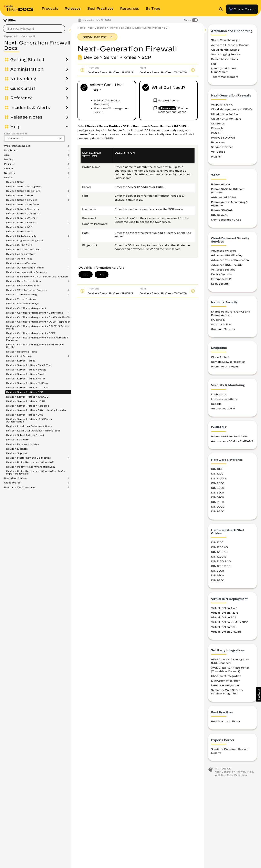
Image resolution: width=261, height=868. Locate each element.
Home (81, 28)
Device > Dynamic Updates (22, 444)
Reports (216, 404)
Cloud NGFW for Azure (226, 119)
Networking (23, 79)
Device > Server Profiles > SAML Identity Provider (36, 410)
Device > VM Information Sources (26, 290)
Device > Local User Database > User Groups (33, 431)
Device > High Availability (21, 236)
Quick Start (23, 88)
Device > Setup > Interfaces (23, 204)
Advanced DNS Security (227, 265)
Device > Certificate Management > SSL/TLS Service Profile (38, 327)
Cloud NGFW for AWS (226, 114)
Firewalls (217, 128)
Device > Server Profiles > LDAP (26, 401)
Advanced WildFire (224, 251)
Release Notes (26, 117)
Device (8, 177)
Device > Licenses (17, 449)
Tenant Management (225, 77)
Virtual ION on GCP (224, 617)
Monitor (9, 159)
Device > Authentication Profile (25, 268)
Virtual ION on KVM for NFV (229, 622)
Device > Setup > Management (24, 186)
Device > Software (17, 440)
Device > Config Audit (19, 245)
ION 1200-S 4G (221, 561)
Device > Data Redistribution (23, 281)
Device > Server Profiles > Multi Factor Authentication (29, 420)
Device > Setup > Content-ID (23, 213)
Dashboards (219, 394)
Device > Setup (15, 182)
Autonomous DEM (223, 408)
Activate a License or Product (230, 45)
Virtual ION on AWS (224, 608)
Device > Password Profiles (23, 249)
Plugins (216, 156)
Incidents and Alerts (224, 399)
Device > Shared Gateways (22, 303)
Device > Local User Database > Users (29, 426)
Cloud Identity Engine (225, 50)
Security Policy (221, 324)
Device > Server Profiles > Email (25, 374)
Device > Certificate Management (26, 308)
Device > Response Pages (22, 352)
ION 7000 (218, 502)
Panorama (218, 142)
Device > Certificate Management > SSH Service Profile (35, 346)
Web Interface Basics (17, 146)
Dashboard (11, 150)
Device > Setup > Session (21, 223)
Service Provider (222, 147)
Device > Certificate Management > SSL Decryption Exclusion (37, 339)
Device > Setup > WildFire (22, 218)
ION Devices (219, 215)
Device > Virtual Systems (21, 299)
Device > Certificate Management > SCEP (31, 333)
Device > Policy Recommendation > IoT (30, 462)
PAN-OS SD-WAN (223, 137)
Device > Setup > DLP (19, 231)
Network (9, 173)
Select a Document (15, 134)
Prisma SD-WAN (222, 210)
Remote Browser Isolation (228, 362)
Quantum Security (223, 329)
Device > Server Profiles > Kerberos (28, 406)
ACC (7, 155)
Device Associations (224, 59)
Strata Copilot (242, 9)
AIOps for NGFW (222, 104)
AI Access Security (223, 269)
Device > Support (17, 453)
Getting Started (27, 60)
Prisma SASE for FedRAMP (229, 436)
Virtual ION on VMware (226, 632)
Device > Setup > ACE (19, 227)
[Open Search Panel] (222, 9)
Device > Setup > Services (22, 200)
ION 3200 (217, 492)
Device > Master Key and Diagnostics (28, 458)
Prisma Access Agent (225, 366)
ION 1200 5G (219, 552)
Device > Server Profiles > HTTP (25, 379)
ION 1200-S (219, 478)
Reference (22, 98)
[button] (258, 694)
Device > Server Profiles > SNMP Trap (29, 365)
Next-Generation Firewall (103, 28)
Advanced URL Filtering (227, 255)
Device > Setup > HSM (19, 195)
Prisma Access (221, 184)
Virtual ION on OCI (223, 627)
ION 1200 (217, 473)
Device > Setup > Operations (23, 191)
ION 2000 (218, 483)
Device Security (221, 274)
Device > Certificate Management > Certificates (34, 313)
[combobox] (34, 29)
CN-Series (218, 123)
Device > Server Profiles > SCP (25, 392)
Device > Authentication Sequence (27, 272)
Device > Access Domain (21, 263)
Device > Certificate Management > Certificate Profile (38, 317)
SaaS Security (220, 284)
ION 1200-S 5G (221, 566)
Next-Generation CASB (226, 219)
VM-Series (218, 152)
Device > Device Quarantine (23, 285)
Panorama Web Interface (19, 487)
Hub (214, 64)
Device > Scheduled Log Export (25, 435)
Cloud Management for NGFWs (232, 109)
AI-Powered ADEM (223, 197)
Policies (9, 164)
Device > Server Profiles (21, 361)
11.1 (217, 769)
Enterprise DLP (221, 279)
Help (15, 127)
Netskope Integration (225, 685)
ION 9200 (218, 511)
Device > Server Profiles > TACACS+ (28, 397)
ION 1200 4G (219, 547)
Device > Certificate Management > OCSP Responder (38, 322)
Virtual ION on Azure (225, 613)
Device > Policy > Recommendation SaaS (31, 467)
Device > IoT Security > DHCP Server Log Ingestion (37, 277)
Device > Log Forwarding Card (25, 240)
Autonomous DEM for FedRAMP (232, 441)
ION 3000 (218, 488)
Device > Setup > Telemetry (23, 209)
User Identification (15, 478)
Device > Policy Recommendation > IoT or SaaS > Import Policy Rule (36, 472)
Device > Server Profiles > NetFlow (27, 383)
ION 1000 (217, 469)
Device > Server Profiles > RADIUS (27, 387)
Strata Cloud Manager (225, 40)
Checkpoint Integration (226, 676)
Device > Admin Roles (19, 259)
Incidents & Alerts (30, 108)
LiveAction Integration (226, 681)
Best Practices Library (226, 721)
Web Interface (223, 775)
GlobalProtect (13, 483)
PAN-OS (217, 133)
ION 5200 (217, 497)
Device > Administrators (21, 254)
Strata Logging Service (226, 54)
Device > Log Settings (19, 356)
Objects (9, 169)
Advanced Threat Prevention (230, 260)
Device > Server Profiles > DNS (25, 415)
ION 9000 (218, 507)
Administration (27, 69)
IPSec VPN (218, 320)
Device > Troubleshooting (21, 295)
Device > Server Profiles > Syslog (26, 370)
